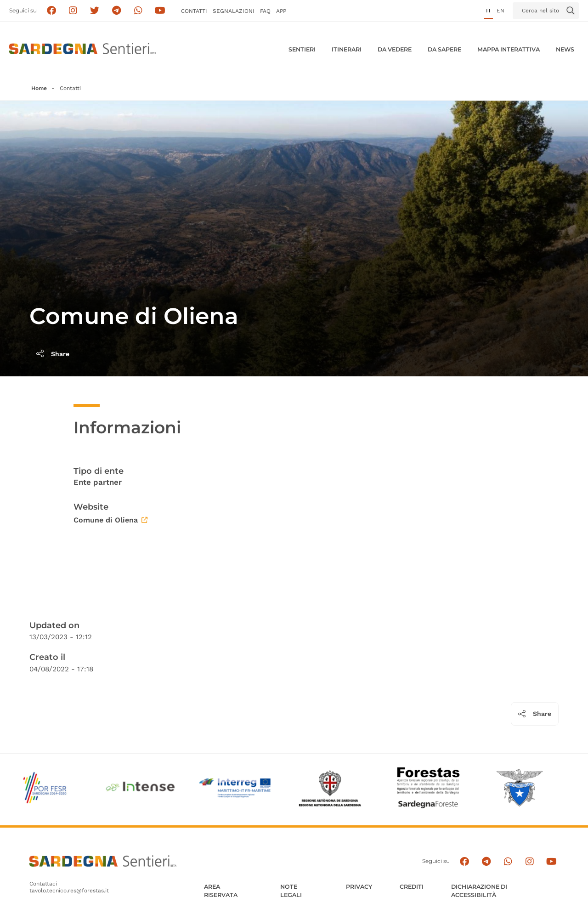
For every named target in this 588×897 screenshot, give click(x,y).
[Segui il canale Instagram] (529, 861)
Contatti (194, 11)
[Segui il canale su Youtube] (160, 11)
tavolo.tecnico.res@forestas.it (69, 891)
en (500, 11)
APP (281, 11)
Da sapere (444, 49)
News (565, 49)
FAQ (265, 11)
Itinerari (347, 49)
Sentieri (302, 49)
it (489, 11)
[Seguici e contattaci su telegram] (116, 11)
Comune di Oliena (110, 520)
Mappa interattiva (509, 49)
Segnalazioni (234, 11)
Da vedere (395, 49)
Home (39, 88)
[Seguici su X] (95, 11)
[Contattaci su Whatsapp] (139, 11)
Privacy (359, 887)
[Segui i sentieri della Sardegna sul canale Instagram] (73, 11)
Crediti (412, 887)
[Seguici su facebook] (51, 11)
